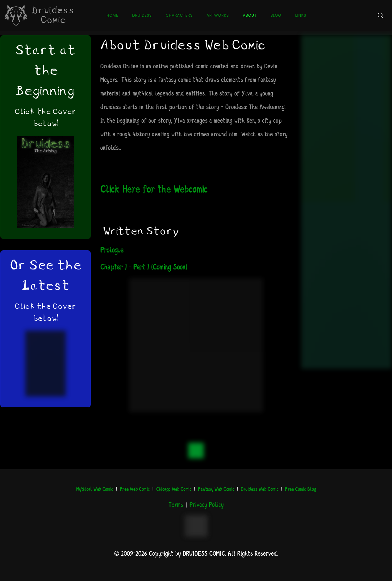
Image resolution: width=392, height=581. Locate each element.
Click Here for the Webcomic (154, 190)
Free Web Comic (135, 489)
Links (301, 15)
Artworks (218, 15)
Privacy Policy (207, 505)
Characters (179, 15)
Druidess (142, 15)
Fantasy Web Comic (216, 489)
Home (112, 15)
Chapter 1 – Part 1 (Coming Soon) (144, 267)
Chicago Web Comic (174, 489)
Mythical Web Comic (95, 489)
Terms (176, 505)
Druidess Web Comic (260, 489)
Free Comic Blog (300, 489)
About (250, 15)
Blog (276, 15)
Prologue (112, 250)
